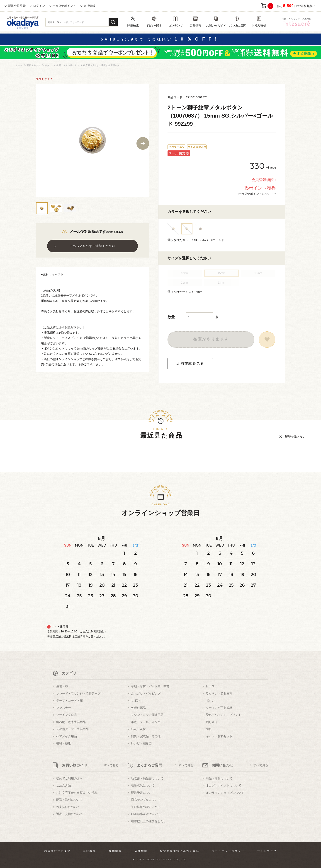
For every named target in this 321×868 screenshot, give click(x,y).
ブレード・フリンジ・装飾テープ (78, 693)
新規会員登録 (17, 6)
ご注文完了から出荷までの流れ (77, 793)
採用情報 (115, 851)
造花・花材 (138, 729)
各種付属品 (138, 708)
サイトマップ (267, 851)
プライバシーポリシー (228, 851)
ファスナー (64, 708)
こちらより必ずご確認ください (92, 246)
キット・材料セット (219, 736)
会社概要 (90, 851)
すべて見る (111, 765)
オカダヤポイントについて (224, 785)
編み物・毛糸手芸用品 (71, 722)
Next (143, 143)
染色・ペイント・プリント (224, 715)
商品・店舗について (219, 778)
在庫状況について (143, 785)
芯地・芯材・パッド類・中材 (150, 686)
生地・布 (62, 686)
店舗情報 (80, 637)
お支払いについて (68, 807)
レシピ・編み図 (141, 743)
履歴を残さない (295, 437)
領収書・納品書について (147, 778)
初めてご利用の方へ (69, 778)
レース (210, 686)
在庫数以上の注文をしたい (149, 821)
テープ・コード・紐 (69, 700)
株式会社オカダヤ (57, 851)
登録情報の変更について (147, 807)
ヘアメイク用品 (67, 736)
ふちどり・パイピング (146, 693)
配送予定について (143, 793)
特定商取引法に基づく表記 (180, 851)
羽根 (209, 729)
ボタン (210, 700)
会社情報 (89, 6)
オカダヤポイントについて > (257, 194)
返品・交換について (69, 814)
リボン (135, 700)
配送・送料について (69, 800)
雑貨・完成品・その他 (146, 736)
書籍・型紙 (64, 743)
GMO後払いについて (145, 814)
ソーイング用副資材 (219, 708)
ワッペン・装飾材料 (219, 693)
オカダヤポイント (64, 6)
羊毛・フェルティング (146, 722)
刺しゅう (212, 722)
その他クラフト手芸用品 (72, 729)
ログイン (39, 6)
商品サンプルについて (146, 800)
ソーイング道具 (67, 715)
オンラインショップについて (225, 793)
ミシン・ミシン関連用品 (147, 715)
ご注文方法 (64, 785)
